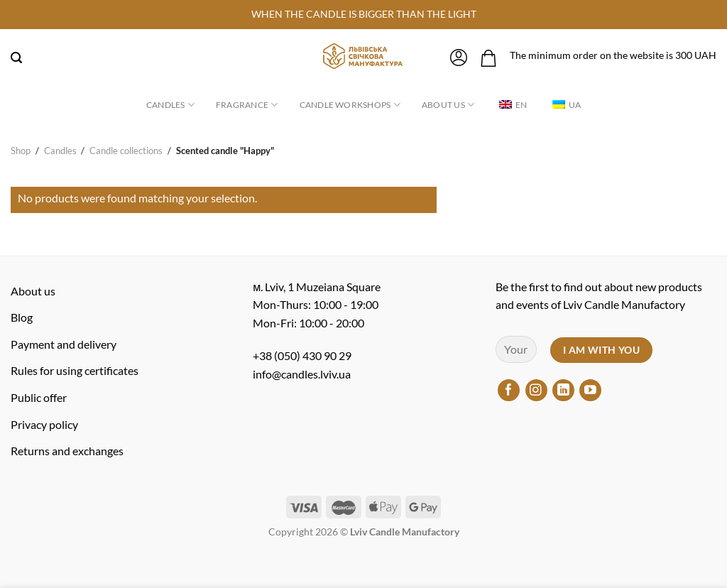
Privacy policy (44, 424)
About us (448, 105)
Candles (170, 105)
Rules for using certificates (75, 370)
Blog (22, 317)
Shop (21, 151)
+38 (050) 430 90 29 (302, 355)
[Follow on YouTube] (590, 390)
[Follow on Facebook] (509, 390)
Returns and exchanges (67, 451)
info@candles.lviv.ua (302, 374)
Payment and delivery (64, 344)
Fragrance (247, 105)
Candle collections (126, 151)
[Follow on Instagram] (536, 390)
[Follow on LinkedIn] (563, 390)
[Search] (16, 58)
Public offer (39, 397)
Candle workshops (350, 105)
